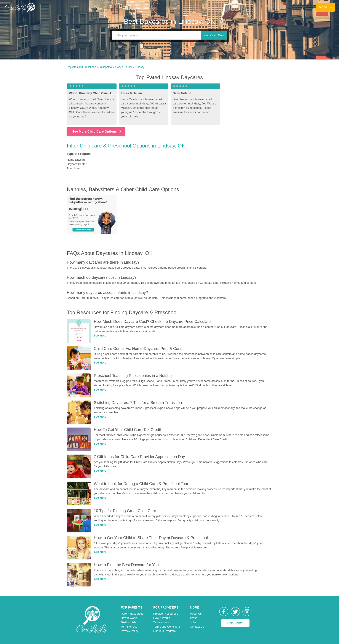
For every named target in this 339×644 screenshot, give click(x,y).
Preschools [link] (74, 168)
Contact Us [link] (197, 627)
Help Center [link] (236, 623)
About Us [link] (196, 614)
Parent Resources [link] (132, 614)
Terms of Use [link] (129, 627)
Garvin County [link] (124, 67)
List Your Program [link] (164, 631)
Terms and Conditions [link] (167, 627)
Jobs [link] (193, 622)
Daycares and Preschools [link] (82, 67)
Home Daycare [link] (76, 160)
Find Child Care (214, 35)
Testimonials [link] (129, 622)
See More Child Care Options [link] (97, 131)
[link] (20, 8)
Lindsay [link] (140, 67)
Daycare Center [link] (77, 164)
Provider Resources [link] (166, 614)
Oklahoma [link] (106, 67)
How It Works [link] (129, 618)
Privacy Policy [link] (130, 631)
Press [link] (194, 618)
